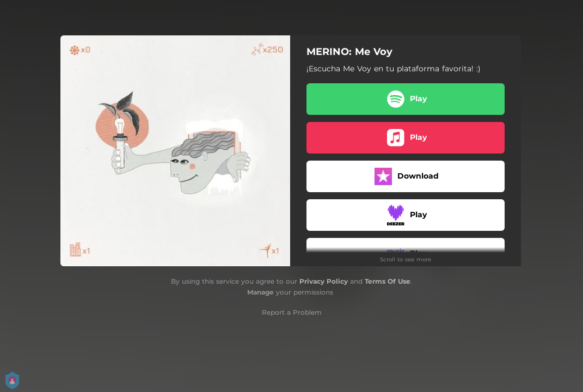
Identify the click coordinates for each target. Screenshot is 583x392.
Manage (260, 292)
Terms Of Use (388, 281)
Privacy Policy (324, 281)
